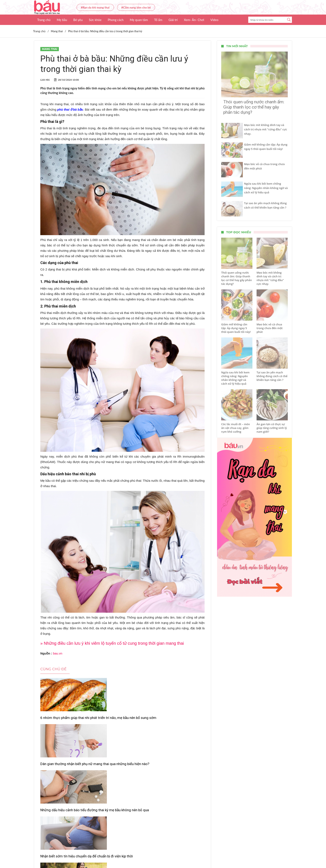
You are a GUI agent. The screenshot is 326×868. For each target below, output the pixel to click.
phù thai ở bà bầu (70, 109)
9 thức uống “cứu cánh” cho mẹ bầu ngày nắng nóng (177, 779)
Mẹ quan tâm (139, 20)
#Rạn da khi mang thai (95, 7)
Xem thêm (122, 796)
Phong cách (116, 20)
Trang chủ (44, 20)
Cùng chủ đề (53, 669)
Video (214, 20)
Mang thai (50, 49)
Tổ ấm (158, 20)
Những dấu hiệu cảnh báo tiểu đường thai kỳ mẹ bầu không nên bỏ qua (178, 722)
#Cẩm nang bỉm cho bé (136, 7)
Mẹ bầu (62, 20)
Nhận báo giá (201, 853)
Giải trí (173, 20)
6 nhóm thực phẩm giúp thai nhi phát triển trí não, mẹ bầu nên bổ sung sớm (65, 722)
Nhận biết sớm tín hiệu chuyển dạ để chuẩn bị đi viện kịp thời (66, 779)
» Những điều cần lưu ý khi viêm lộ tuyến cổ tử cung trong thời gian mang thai (112, 643)
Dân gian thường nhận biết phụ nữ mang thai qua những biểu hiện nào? (120, 722)
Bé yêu (78, 20)
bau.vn (58, 653)
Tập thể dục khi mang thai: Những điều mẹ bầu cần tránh (122, 779)
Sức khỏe (95, 20)
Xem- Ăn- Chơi (194, 20)
